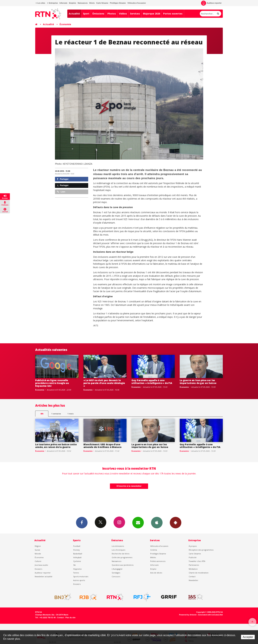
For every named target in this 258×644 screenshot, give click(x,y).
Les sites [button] (40, 3)
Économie (65, 24)
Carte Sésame (102, 3)
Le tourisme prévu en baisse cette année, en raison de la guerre (56, 446)
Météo (153, 557)
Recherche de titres (121, 554)
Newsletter (193, 580)
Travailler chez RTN (197, 561)
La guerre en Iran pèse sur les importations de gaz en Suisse (198, 382)
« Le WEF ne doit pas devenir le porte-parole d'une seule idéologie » (104, 383)
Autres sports (79, 580)
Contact (192, 576)
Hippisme (77, 569)
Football (77, 546)
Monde (38, 554)
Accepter (248, 637)
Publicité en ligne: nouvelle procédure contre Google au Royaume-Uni (52, 383)
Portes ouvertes (173, 14)
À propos (193, 546)
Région (38, 546)
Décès (92, 3)
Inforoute (64, 3)
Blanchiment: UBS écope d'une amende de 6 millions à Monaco (102, 446)
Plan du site (70, 618)
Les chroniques (118, 550)
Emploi (153, 569)
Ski (74, 565)
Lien (61, 192)
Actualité (74, 14)
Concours (116, 576)
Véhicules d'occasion (136, 3)
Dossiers (38, 569)
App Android (176, 522)
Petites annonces (158, 561)
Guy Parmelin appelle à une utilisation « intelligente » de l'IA (152, 382)
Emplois (72, 3)
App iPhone (157, 522)
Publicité (193, 557)
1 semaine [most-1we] (56, 414)
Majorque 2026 (152, 14)
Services (135, 14)
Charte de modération (199, 573)
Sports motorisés (81, 576)
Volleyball (77, 557)
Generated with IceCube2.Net (210, 615)
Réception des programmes (201, 550)
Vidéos (123, 14)
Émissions (98, 14)
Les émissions (118, 546)
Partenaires (194, 565)
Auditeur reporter (43, 573)
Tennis (76, 573)
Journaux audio (41, 565)
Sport (86, 14)
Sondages (116, 573)
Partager (63, 179)
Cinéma (154, 550)
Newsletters (138, 522)
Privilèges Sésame (118, 3)
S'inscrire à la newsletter (129, 486)
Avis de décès (156, 573)
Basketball (78, 554)
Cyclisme (77, 561)
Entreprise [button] (52, 3)
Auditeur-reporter (211, 3)
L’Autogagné (117, 569)
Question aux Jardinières (123, 565)
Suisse (37, 550)
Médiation (193, 569)
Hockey (76, 550)
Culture (38, 561)
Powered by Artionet (188, 615)
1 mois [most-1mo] (71, 414)
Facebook (82, 522)
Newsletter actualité (44, 576)
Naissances (83, 3)
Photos (112, 14)
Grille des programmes (122, 557)
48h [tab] (42, 414)
